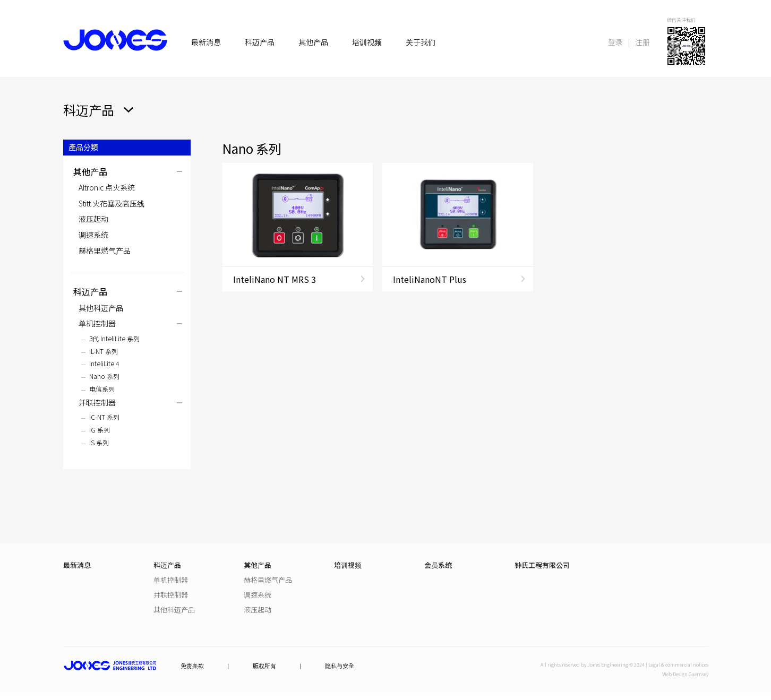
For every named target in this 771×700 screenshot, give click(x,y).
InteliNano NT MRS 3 (275, 279)
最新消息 (206, 42)
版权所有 (264, 666)
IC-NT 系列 (104, 417)
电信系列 (102, 389)
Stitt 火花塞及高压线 (112, 203)
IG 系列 (100, 430)
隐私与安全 (340, 666)
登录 (615, 42)
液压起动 (93, 219)
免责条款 (192, 666)
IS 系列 (99, 442)
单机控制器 (97, 323)
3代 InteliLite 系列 (114, 338)
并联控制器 (97, 402)
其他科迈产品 (101, 308)
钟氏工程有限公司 (542, 565)
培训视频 (367, 42)
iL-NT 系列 (104, 351)
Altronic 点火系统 (107, 187)
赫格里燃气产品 (105, 250)
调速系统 (93, 235)
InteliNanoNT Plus (430, 279)
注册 (642, 42)
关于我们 (421, 42)
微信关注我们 (681, 20)
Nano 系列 (104, 376)
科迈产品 (260, 42)
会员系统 (438, 565)
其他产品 (313, 42)
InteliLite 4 (104, 363)
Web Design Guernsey (685, 674)
